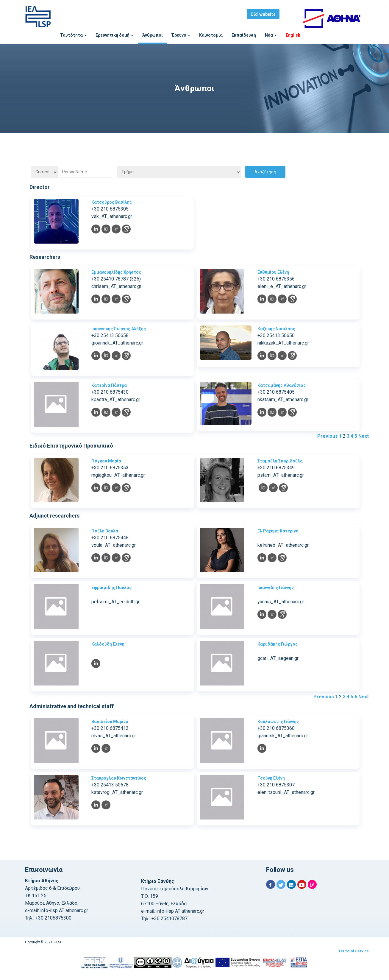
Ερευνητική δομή (114, 35)
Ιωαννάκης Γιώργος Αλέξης (119, 329)
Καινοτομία (211, 35)
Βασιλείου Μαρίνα (110, 722)
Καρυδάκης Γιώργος (278, 644)
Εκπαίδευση (244, 35)
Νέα (271, 35)
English (293, 35)
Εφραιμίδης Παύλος (111, 588)
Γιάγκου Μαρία (106, 461)
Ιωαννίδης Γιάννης (276, 588)
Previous (328, 436)
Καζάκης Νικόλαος (276, 329)
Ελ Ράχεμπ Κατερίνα (278, 531)
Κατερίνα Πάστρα (109, 385)
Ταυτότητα (73, 35)
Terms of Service (354, 951)
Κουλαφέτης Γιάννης (278, 722)
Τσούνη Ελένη (271, 778)
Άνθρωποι (153, 35)
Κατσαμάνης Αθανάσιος (282, 385)
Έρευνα (181, 35)
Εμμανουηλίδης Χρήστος (116, 272)
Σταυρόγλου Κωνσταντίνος (119, 778)
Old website (263, 15)
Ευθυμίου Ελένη (273, 272)
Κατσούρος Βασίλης (112, 202)
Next (364, 436)
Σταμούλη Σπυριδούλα (280, 461)
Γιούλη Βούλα (105, 531)
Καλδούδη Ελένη (108, 644)
